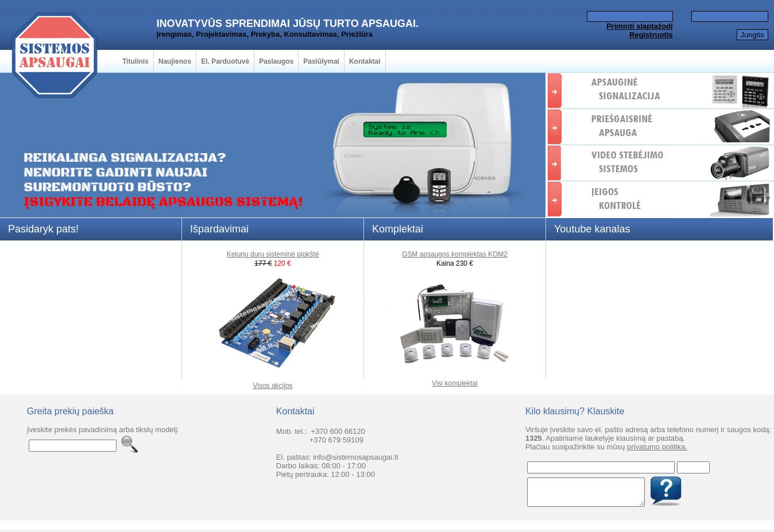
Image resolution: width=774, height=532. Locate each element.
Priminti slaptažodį (640, 26)
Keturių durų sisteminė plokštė (273, 254)
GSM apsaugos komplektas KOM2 (455, 254)
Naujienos (175, 61)
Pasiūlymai (321, 61)
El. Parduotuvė (225, 61)
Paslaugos (276, 61)
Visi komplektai (455, 383)
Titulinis (136, 61)
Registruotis (651, 35)
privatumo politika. (657, 447)
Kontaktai (365, 61)
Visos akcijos (272, 386)
